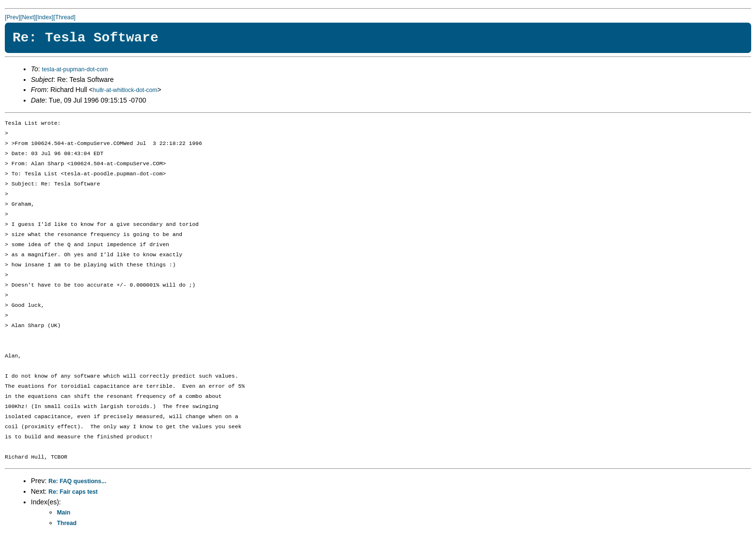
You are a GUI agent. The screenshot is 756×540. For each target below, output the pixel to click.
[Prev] (13, 17)
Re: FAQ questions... (78, 481)
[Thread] (65, 17)
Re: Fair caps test (73, 492)
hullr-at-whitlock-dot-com (125, 90)
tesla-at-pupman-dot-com (75, 69)
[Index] (45, 17)
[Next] (28, 17)
